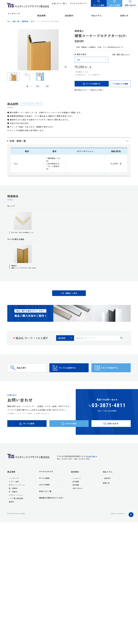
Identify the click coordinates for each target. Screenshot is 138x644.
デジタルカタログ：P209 (32, 104)
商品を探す (26, 378)
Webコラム (108, 487)
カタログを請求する (115, 378)
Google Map (91, 473)
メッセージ (77, 493)
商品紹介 (108, 493)
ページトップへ (130, 529)
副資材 (11, 517)
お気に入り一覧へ (96, 90)
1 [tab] (27, 87)
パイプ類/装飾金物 (16, 514)
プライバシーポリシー (117, 529)
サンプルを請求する (73, 378)
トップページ (14, 13)
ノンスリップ (14, 493)
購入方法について (81, 90)
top (8, 21)
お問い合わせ (77, 504)
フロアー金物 (14, 497)
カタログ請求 (45, 501)
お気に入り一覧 (60, 5)
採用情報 (76, 500)
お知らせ (124, 13)
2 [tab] (29, 87)
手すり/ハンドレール (17, 500)
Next (47, 87)
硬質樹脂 (25, 21)
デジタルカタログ (78, 5)
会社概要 (76, 497)
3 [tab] (31, 87)
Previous (38, 87)
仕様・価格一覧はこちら (121, 54)
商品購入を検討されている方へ (53, 515)
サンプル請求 (45, 494)
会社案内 (75, 487)
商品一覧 (16, 21)
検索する (122, 345)
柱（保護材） (14, 507)
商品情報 (11, 487)
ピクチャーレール (15, 510)
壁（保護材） (14, 504)
